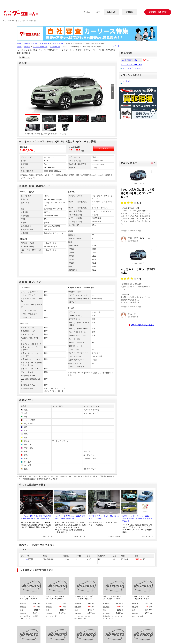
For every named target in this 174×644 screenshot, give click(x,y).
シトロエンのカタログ (40, 47)
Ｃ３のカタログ (55, 47)
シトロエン (127, 81)
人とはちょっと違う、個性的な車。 (138, 271)
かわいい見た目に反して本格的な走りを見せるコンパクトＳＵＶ (138, 193)
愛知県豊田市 (133, 317)
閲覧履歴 (129, 12)
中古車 (19, 43)
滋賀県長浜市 (133, 241)
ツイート (116, 46)
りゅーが (132, 314)
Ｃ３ (124, 83)
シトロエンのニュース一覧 (132, 65)
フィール (24, 559)
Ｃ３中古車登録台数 (129, 60)
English (87, 12)
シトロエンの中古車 (31, 43)
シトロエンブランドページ (133, 68)
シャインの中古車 (58, 43)
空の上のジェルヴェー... (139, 238)
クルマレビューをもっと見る (143, 325)
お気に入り (111, 12)
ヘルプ (97, 12)
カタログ (27, 47)
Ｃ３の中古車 (45, 43)
